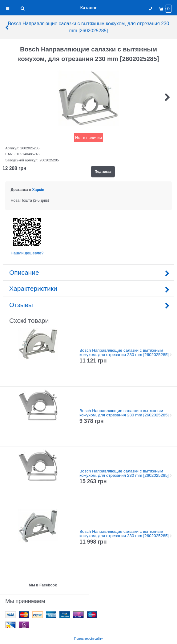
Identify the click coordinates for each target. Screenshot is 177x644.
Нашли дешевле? (27, 253)
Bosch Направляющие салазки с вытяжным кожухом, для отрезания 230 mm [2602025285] (87, 27)
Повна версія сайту (88, 639)
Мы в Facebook (43, 585)
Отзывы (88, 305)
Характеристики (88, 288)
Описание (88, 272)
